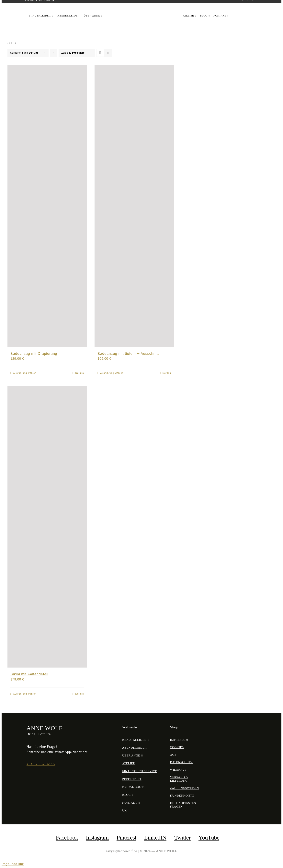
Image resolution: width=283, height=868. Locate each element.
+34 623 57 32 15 (41, 764)
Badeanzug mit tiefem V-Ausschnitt (128, 354)
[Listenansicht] (108, 53)
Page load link (13, 864)
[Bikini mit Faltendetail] (47, 527)
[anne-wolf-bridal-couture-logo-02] (141, 11)
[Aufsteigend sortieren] (54, 53)
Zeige (73, 53)
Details (79, 373)
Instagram (97, 837)
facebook (67, 837)
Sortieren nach (24, 53)
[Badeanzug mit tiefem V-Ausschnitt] (134, 206)
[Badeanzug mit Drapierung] (47, 206)
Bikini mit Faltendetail (29, 674)
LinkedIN (155, 837)
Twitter (182, 837)
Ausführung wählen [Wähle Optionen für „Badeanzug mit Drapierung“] (25, 373)
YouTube (209, 837)
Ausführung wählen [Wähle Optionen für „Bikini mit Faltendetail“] (25, 694)
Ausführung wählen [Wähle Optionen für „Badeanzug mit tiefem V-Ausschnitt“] (112, 373)
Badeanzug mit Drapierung (34, 354)
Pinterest (126, 837)
